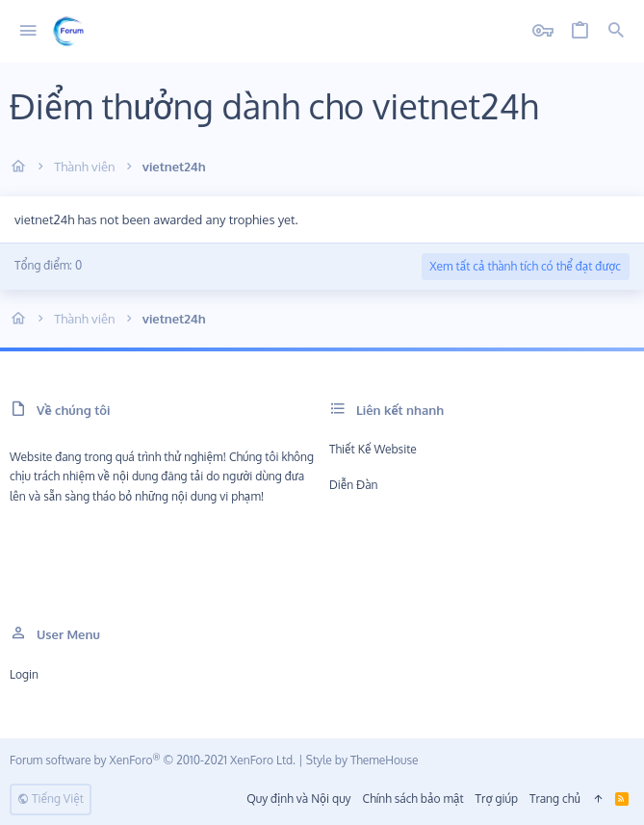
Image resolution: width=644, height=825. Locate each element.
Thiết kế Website (373, 449)
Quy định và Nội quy (298, 799)
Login (24, 674)
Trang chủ (555, 799)
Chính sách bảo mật (413, 799)
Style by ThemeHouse (362, 760)
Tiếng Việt (51, 799)
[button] (28, 31)
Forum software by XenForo (153, 760)
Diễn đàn (354, 485)
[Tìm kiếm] (616, 31)
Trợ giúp (497, 799)
